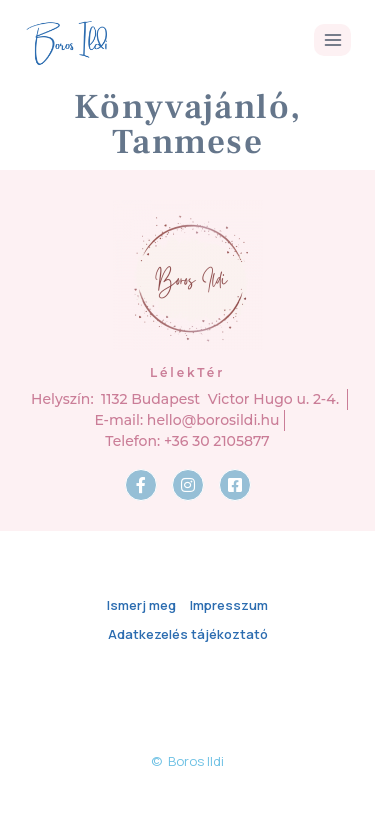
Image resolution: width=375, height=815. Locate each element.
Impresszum (229, 605)
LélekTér (187, 372)
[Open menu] (332, 39)
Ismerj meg (141, 605)
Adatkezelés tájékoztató (188, 634)
